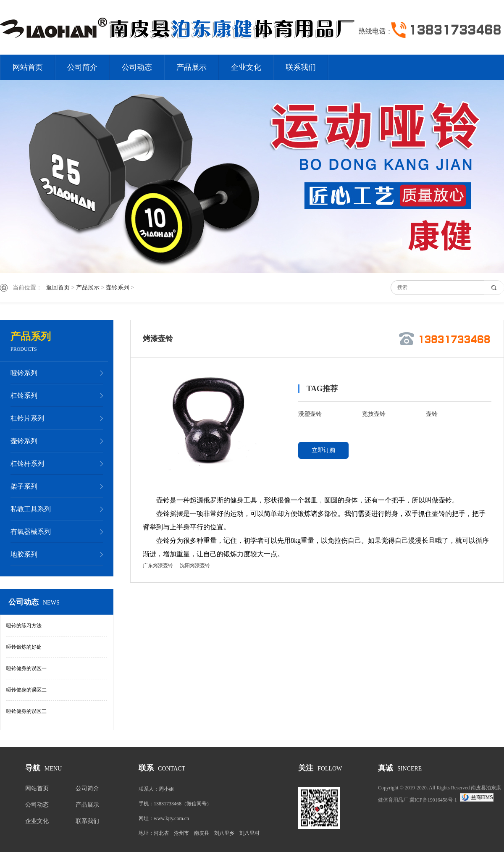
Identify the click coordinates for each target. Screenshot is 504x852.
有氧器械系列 (31, 532)
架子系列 (24, 486)
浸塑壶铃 (310, 414)
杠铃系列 (24, 396)
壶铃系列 (118, 288)
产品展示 (192, 67)
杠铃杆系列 (27, 464)
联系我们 (301, 67)
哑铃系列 (24, 373)
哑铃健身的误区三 (26, 711)
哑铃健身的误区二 (26, 690)
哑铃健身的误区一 (26, 668)
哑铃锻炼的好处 (24, 647)
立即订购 (323, 450)
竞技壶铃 (374, 414)
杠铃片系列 (27, 418)
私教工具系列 (31, 509)
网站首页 (28, 67)
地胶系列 (24, 554)
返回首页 (58, 288)
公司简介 (82, 67)
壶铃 (432, 414)
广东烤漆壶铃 (158, 565)
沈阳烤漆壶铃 (195, 565)
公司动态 (137, 67)
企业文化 (246, 67)
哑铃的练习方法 (24, 626)
